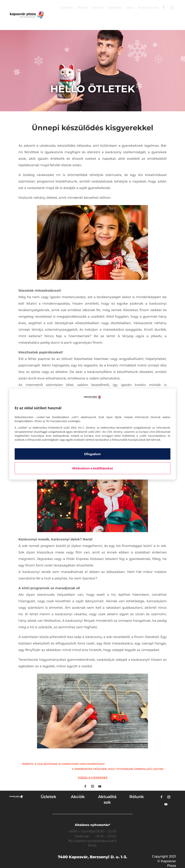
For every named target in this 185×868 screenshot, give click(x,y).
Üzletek (66, 8)
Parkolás (115, 8)
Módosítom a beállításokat (93, 468)
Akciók (82, 8)
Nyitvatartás (148, 8)
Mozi (130, 8)
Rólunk (98, 8)
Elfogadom (92, 454)
